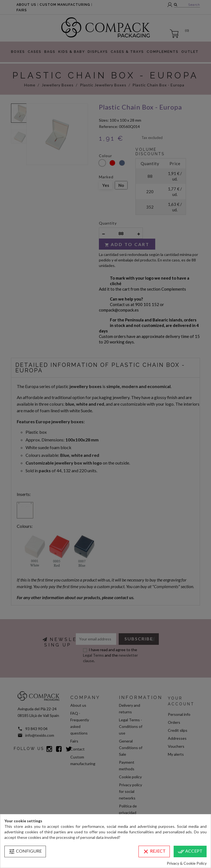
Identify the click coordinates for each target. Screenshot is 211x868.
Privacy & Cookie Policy (187, 863)
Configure (25, 851)
